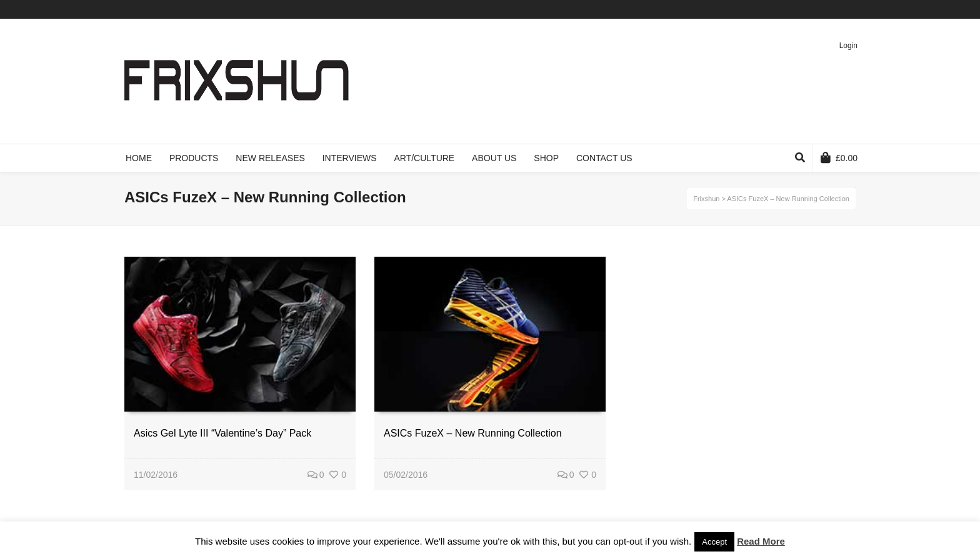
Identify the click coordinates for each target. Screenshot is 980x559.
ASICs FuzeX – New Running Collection (473, 433)
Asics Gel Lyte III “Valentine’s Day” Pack (222, 433)
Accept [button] (714, 542)
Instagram (854, 9)
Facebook (800, 9)
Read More (761, 541)
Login (848, 46)
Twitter (782, 9)
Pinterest (836, 9)
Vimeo (818, 9)
